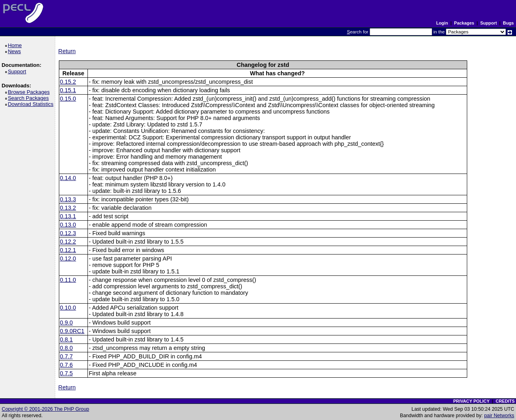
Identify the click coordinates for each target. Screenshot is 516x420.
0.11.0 (68, 280)
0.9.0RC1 (72, 331)
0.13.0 (68, 225)
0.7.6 (67, 365)
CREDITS (505, 401)
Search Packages (29, 98)
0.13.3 (68, 199)
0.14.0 (68, 178)
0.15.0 (68, 99)
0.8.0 (67, 348)
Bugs (509, 23)
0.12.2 (68, 242)
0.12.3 (68, 233)
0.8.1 (67, 339)
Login (442, 23)
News (16, 51)
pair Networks (499, 416)
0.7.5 (67, 373)
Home (16, 45)
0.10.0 (68, 308)
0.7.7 (67, 356)
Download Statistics (32, 104)
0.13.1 (68, 216)
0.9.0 (67, 323)
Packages (464, 23)
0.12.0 (68, 259)
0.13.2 (68, 208)
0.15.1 (68, 90)
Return (67, 51)
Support (488, 23)
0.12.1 (68, 250)
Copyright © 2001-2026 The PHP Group (45, 409)
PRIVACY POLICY (471, 401)
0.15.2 (68, 82)
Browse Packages (30, 92)
